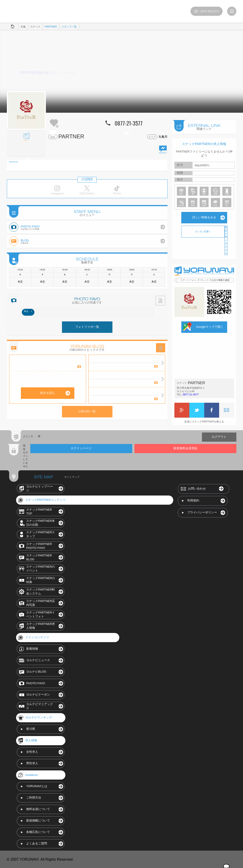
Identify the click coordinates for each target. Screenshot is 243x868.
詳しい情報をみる (204, 217)
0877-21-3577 (191, 394)
